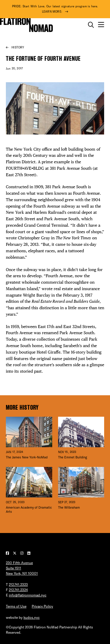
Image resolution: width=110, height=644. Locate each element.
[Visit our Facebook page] (8, 553)
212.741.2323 (18, 585)
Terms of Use (16, 606)
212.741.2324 (18, 590)
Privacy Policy (42, 606)
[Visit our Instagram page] (22, 553)
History (18, 47)
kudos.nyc (32, 617)
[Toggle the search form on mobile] (91, 25)
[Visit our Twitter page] (15, 553)
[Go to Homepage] (26, 25)
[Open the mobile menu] (101, 25)
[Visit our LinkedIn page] (29, 553)
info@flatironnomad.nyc (28, 595)
